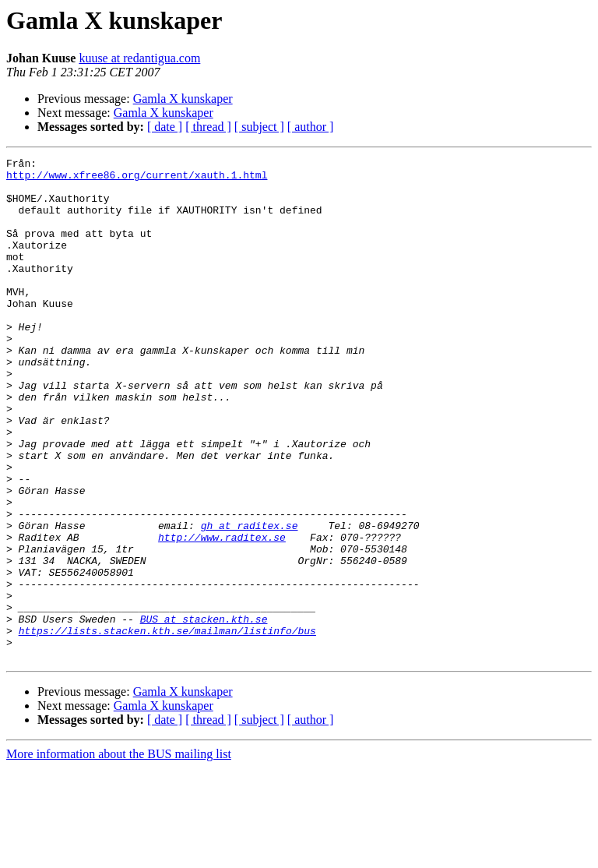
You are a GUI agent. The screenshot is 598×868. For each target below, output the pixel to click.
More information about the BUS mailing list (119, 854)
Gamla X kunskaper (183, 99)
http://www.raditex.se (222, 614)
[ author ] (311, 127)
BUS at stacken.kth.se (204, 712)
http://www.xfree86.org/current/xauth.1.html (137, 179)
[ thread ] (208, 127)
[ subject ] (259, 127)
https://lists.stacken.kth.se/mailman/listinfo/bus (167, 726)
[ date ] (165, 127)
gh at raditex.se (250, 600)
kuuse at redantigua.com (139, 58)
